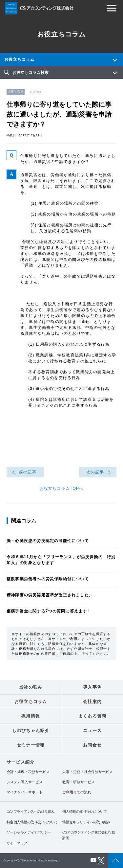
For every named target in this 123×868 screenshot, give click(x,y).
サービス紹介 (20, 762)
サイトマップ (17, 843)
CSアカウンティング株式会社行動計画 (89, 835)
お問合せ (92, 745)
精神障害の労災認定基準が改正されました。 (50, 595)
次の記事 (95, 472)
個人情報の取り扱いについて (85, 811)
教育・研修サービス (79, 782)
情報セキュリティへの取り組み (86, 822)
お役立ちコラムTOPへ (62, 489)
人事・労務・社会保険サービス (88, 772)
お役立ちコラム (19, 59)
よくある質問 (92, 716)
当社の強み (31, 687)
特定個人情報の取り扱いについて (32, 822)
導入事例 (92, 687)
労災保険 (35, 92)
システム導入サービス (25, 782)
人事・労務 (16, 92)
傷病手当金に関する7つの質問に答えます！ (49, 611)
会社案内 (92, 702)
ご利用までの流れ (77, 792)
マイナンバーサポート (25, 792)
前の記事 (28, 472)
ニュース (92, 731)
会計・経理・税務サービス (28, 772)
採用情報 (31, 716)
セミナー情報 (31, 745)
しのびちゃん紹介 (31, 731)
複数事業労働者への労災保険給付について (48, 579)
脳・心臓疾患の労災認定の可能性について (48, 541)
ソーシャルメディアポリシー (29, 832)
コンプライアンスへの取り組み (31, 811)
